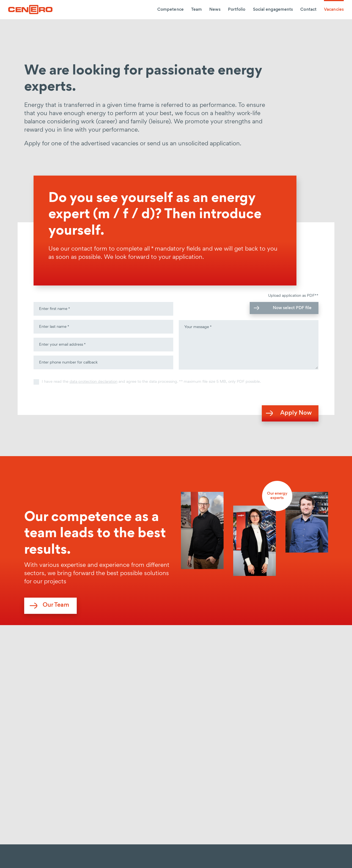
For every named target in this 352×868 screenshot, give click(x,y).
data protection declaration (94, 382)
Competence (170, 10)
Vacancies (334, 10)
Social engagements (273, 10)
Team (196, 10)
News (215, 10)
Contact (308, 10)
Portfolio (237, 10)
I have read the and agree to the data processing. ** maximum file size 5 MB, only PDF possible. (151, 382)
